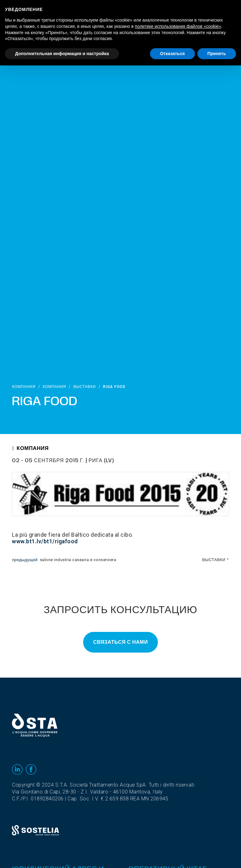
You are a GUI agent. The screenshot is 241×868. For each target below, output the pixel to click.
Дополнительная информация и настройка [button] (62, 54)
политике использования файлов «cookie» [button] (178, 26)
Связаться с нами (120, 642)
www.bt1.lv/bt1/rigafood (45, 542)
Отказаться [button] (172, 54)
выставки (85, 387)
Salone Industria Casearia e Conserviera (78, 560)
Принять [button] (217, 54)
